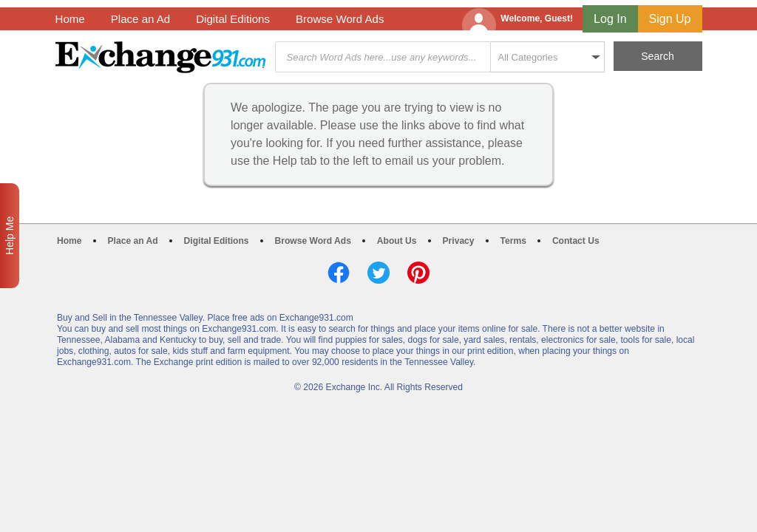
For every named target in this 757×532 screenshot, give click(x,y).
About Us (397, 241)
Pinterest (418, 273)
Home (70, 19)
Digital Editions (233, 19)
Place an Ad (140, 19)
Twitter (378, 273)
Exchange (160, 57)
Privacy (459, 241)
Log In (610, 19)
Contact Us (576, 241)
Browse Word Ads (340, 19)
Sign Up (670, 19)
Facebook (339, 273)
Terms (513, 241)
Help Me (10, 236)
